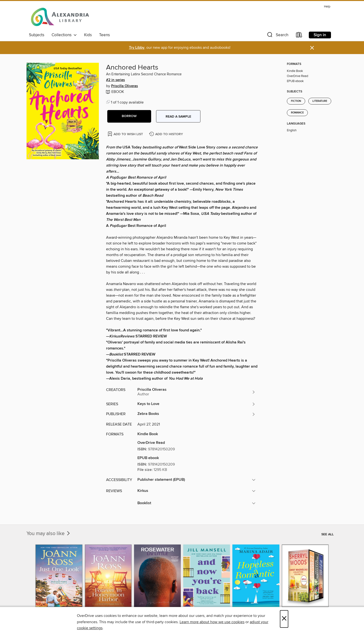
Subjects (37, 35)
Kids (88, 35)
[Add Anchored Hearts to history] (167, 134)
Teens (104, 35)
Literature (320, 101)
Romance (297, 113)
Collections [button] (64, 35)
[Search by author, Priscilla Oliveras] (196, 392)
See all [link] (327, 534)
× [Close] (284, 619)
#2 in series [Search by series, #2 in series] (115, 80)
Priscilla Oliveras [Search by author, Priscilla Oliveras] (125, 86)
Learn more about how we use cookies (212, 622)
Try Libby (137, 48)
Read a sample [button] (178, 117)
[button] (277, 36)
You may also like (49, 534)
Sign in (320, 35)
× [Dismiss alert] (312, 48)
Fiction (296, 101)
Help (327, 7)
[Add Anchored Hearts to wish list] (126, 134)
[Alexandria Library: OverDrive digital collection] (60, 17)
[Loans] (299, 36)
